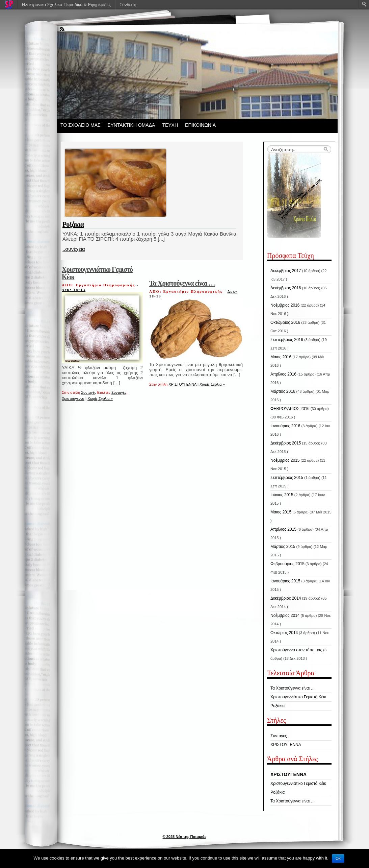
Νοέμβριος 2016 (285, 305)
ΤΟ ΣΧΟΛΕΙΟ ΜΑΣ (81, 125)
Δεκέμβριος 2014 (286, 598)
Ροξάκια (73, 224)
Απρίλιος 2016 (283, 374)
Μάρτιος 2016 (283, 391)
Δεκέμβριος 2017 (286, 271)
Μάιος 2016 (281, 357)
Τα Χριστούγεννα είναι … (182, 283)
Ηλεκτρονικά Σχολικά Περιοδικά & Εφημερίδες (66, 5)
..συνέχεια (74, 249)
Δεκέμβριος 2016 (286, 288)
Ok (338, 859)
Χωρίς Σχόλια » (100, 399)
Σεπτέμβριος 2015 (287, 478)
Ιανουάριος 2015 (285, 581)
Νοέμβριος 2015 (285, 460)
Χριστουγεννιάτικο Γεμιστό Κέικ (97, 273)
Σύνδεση (128, 5)
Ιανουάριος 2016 (285, 426)
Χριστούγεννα (73, 399)
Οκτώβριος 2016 (285, 322)
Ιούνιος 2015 (282, 495)
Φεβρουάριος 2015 (287, 564)
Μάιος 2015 (281, 512)
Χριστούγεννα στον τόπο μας (296, 650)
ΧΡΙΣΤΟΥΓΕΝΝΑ (182, 384)
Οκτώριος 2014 (284, 633)
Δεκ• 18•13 (74, 290)
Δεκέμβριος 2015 (286, 443)
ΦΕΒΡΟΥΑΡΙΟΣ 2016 (290, 409)
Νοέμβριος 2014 (285, 616)
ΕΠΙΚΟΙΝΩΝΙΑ (200, 125)
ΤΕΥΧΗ (170, 125)
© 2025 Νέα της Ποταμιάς (185, 837)
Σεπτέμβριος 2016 (287, 340)
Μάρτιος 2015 (283, 547)
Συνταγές (89, 392)
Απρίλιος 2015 (283, 529)
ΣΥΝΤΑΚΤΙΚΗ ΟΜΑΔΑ (131, 125)
